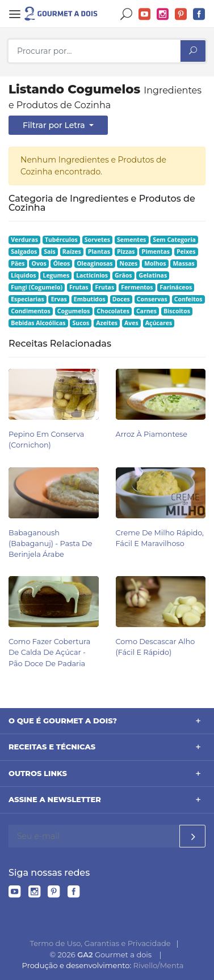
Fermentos (137, 287)
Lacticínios (92, 275)
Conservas (152, 299)
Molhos (155, 263)
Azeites (107, 323)
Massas (183, 263)
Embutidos (90, 299)
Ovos (39, 263)
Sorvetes (97, 240)
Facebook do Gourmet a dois (199, 14)
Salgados (24, 252)
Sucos (81, 323)
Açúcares (159, 323)
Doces (121, 299)
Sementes (131, 240)
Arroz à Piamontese (152, 434)
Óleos (62, 263)
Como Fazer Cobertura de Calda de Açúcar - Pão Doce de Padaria (49, 652)
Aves (131, 323)
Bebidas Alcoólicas (38, 323)
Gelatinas (153, 275)
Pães (18, 263)
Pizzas (126, 252)
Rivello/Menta (159, 965)
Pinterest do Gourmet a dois (181, 14)
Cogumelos (74, 311)
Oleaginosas (95, 263)
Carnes (146, 311)
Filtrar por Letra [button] (55, 125)
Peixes (186, 252)
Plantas (99, 252)
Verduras (24, 240)
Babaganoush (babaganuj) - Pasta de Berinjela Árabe (50, 544)
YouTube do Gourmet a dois (145, 14)
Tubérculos (61, 240)
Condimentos (31, 311)
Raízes (72, 252)
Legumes (56, 275)
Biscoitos (177, 311)
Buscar (127, 14)
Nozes (129, 263)
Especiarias (27, 299)
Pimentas (156, 252)
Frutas (79, 287)
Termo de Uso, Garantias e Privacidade (100, 943)
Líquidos (23, 275)
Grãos (123, 275)
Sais (50, 252)
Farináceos (176, 287)
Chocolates (113, 311)
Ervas (59, 299)
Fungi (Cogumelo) (37, 287)
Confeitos (188, 299)
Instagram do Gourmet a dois (163, 14)
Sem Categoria (174, 240)
